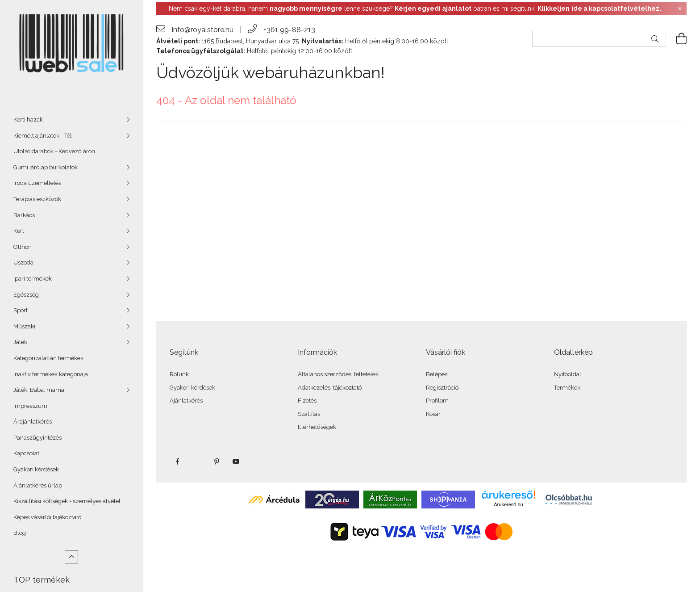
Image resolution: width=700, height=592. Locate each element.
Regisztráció (442, 388)
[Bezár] (680, 9)
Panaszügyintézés (37, 438)
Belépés (437, 374)
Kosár (433, 414)
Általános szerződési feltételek (338, 374)
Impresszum (30, 406)
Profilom (437, 401)
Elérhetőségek (317, 427)
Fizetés (307, 401)
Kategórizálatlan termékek (48, 358)
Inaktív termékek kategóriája (51, 374)
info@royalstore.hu (203, 30)
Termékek (567, 388)
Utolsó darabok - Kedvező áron (54, 151)
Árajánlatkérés (33, 422)
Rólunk (179, 374)
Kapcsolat (26, 453)
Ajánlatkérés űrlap (38, 485)
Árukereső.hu (508, 504)
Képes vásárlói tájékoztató (47, 517)
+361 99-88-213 (289, 30)
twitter (197, 462)
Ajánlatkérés (186, 401)
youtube (236, 462)
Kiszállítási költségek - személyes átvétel (67, 501)
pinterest (217, 462)
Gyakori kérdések (36, 469)
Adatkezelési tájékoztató (330, 388)
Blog (20, 533)
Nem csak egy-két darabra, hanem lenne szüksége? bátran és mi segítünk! (415, 8)
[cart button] (676, 39)
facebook (177, 462)
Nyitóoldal (568, 374)
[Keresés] (655, 39)
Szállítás (309, 414)
